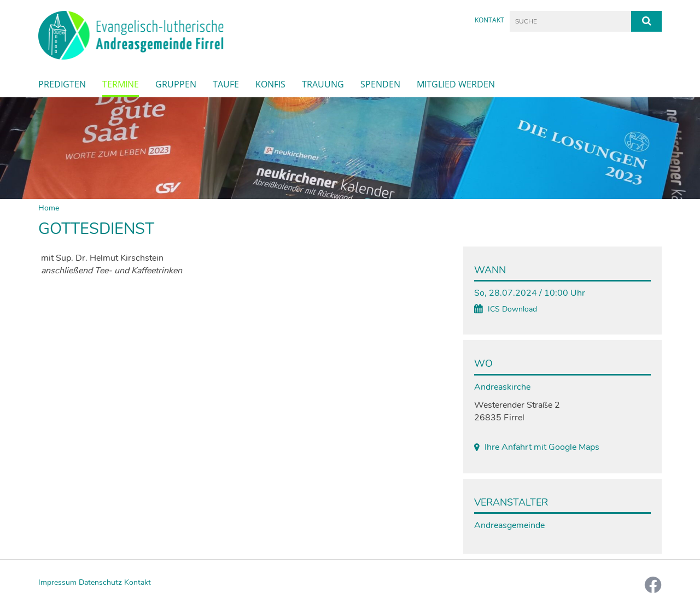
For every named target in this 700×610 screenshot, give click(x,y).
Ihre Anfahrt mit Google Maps (542, 447)
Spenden (380, 84)
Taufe (226, 84)
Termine (121, 84)
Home (49, 208)
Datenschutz (100, 582)
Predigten (62, 84)
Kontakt (489, 20)
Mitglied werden (456, 84)
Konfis (270, 84)
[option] (350, 148)
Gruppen (176, 84)
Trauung (323, 84)
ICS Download (512, 309)
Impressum (57, 582)
